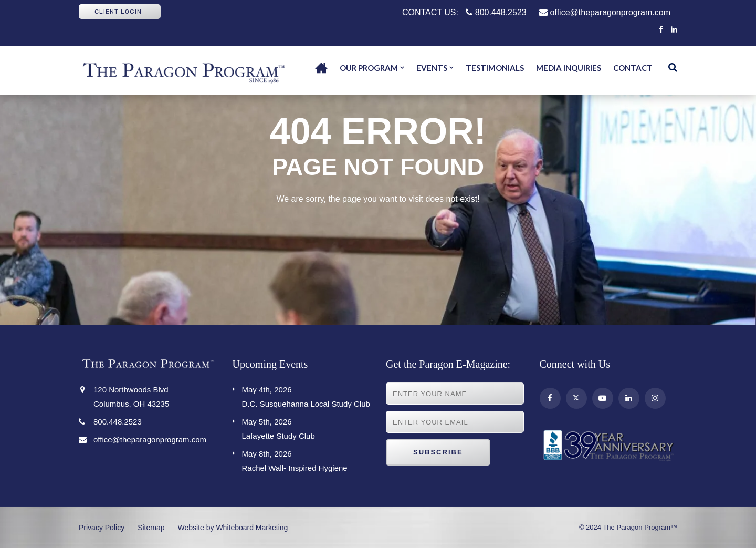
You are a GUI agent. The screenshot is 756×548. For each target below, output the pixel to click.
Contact (633, 68)
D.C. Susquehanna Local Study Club (306, 395)
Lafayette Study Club (306, 427)
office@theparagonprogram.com (605, 12)
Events (432, 68)
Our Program (369, 68)
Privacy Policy (102, 528)
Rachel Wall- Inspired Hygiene (306, 459)
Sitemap (151, 528)
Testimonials (495, 68)
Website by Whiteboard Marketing (233, 528)
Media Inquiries (569, 68)
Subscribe (438, 452)
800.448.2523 (496, 12)
